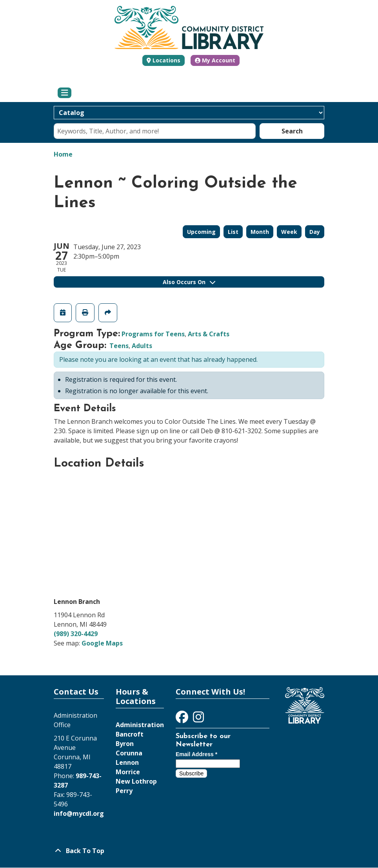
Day (315, 232)
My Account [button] (215, 60)
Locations (166, 60)
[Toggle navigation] (65, 93)
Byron (125, 744)
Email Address (196, 754)
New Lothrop (136, 781)
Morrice (128, 772)
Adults (142, 346)
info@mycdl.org (79, 813)
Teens (119, 346)
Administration (140, 725)
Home (63, 154)
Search (292, 131)
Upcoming (201, 232)
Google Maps (102, 643)
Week (289, 232)
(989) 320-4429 (76, 634)
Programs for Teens (153, 334)
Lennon (127, 762)
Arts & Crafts (209, 334)
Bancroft (130, 734)
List (233, 232)
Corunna (129, 753)
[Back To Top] (189, 851)
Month (260, 232)
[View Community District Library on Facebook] (183, 719)
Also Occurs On (189, 282)
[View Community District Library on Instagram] (198, 719)
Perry (124, 791)
